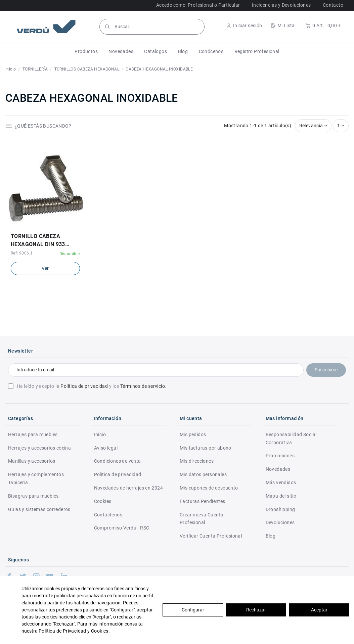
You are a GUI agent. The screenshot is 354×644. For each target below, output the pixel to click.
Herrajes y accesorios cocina (39, 448)
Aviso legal (106, 448)
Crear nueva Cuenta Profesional (202, 519)
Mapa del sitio (281, 496)
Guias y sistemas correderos (39, 509)
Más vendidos (281, 482)
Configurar (193, 610)
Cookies (103, 501)
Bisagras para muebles (33, 496)
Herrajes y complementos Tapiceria (36, 478)
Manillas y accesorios (32, 461)
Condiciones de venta (118, 461)
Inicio (100, 434)
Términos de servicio (143, 386)
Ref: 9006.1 (22, 253)
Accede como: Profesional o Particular (198, 5)
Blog (271, 536)
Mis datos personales (203, 474)
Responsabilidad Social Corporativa (291, 439)
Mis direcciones (197, 461)
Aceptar (319, 610)
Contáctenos (108, 515)
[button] (86, 51)
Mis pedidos (193, 434)
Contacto (333, 5)
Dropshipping (280, 509)
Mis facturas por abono (206, 448)
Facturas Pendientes (203, 501)
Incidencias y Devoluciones (281, 5)
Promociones (280, 456)
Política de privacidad (84, 386)
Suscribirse (326, 370)
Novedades (278, 469)
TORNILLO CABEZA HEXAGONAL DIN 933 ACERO (38, 241)
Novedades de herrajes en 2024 (129, 488)
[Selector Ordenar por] (313, 126)
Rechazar (256, 610)
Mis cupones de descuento (209, 488)
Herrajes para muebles (33, 434)
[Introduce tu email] (156, 370)
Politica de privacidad (118, 474)
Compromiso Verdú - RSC (122, 528)
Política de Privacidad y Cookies (74, 631)
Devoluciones (280, 522)
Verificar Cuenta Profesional (211, 536)
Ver (45, 268)
